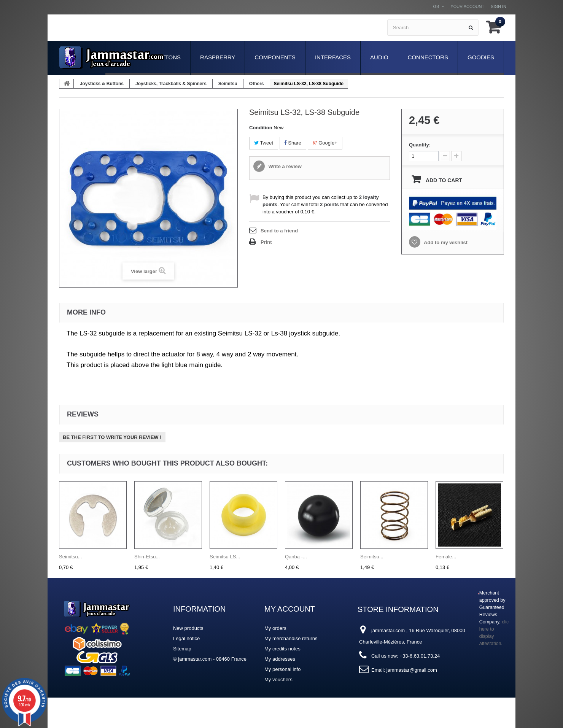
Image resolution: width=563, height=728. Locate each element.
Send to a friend (279, 231)
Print (266, 242)
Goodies (481, 57)
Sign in (499, 6)
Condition (261, 128)
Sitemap (182, 649)
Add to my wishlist (445, 242)
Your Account (467, 6)
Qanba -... (296, 557)
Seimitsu (228, 84)
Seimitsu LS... (225, 557)
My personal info (282, 669)
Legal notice (186, 638)
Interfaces (333, 57)
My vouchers (278, 680)
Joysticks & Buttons (102, 84)
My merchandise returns (291, 638)
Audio (379, 57)
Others (257, 84)
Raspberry (218, 57)
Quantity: (420, 145)
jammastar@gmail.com (412, 670)
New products (188, 628)
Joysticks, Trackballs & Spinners (171, 84)
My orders (275, 628)
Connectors (428, 57)
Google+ (325, 143)
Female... (446, 557)
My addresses (280, 659)
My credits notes (282, 649)
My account (290, 609)
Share (293, 143)
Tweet (264, 143)
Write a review (284, 166)
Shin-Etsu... (147, 557)
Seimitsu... (71, 557)
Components (275, 57)
